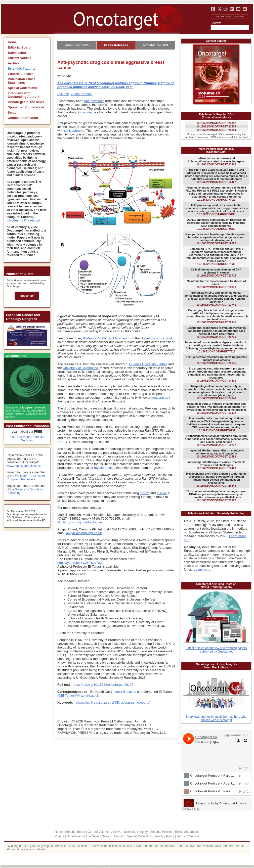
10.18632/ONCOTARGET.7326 (216, 347)
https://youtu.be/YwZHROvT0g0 (80, 563)
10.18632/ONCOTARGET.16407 (216, 176)
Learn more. (202, 569)
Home (12, 42)
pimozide (82, 702)
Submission (17, 53)
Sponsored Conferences (26, 107)
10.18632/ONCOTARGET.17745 (216, 299)
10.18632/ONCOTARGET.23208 (216, 126)
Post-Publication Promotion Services (27, 439)
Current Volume (20, 58)
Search (13, 113)
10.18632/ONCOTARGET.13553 (216, 453)
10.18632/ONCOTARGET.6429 (216, 194)
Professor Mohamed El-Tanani (105, 338)
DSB (116, 702)
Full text (63, 94)
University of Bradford (156, 338)
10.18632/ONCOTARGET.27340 (216, 392)
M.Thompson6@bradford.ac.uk (80, 522)
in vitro (145, 493)
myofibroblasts (105, 468)
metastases (160, 398)
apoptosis (128, 702)
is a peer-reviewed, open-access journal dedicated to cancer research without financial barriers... (26, 412)
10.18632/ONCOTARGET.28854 (216, 130)
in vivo (161, 493)
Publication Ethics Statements (22, 81)
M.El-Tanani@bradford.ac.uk (78, 695)
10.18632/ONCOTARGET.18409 (216, 465)
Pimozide (84, 112)
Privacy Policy (165, 836)
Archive (14, 63)
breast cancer (101, 702)
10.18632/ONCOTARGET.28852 (216, 123)
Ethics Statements (187, 832)
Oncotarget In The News (26, 102)
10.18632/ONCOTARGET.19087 (216, 239)
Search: (216, 23)
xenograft (143, 702)
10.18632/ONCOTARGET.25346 (216, 480)
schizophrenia (74, 131)
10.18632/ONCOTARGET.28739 (216, 332)
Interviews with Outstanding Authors (24, 95)
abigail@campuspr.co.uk (84, 533)
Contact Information (23, 118)
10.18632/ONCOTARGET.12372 (216, 408)
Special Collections (22, 88)
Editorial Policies (21, 74)
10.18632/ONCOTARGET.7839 (216, 256)
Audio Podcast (82, 94)
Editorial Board (19, 48)
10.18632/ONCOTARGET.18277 (216, 440)
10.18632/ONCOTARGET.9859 (216, 224)
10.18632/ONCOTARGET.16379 (216, 284)
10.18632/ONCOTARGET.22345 (216, 316)
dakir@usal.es (126, 692)
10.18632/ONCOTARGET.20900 (216, 496)
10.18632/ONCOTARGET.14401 (216, 375)
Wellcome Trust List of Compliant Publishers (26, 478)
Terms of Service (188, 836)
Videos (59, 836)
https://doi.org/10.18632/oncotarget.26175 (103, 685)
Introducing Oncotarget (23, 220)
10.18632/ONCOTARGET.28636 (216, 360)
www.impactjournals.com (23, 466)
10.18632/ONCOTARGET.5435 (216, 210)
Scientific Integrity (22, 69)
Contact (119, 836)
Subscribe (27, 296)
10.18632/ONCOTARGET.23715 (216, 272)
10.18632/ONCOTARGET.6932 (216, 424)
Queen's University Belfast (148, 364)
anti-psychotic (94, 101)
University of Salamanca (80, 368)
